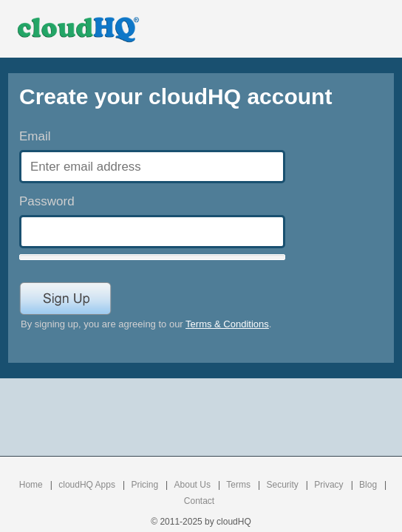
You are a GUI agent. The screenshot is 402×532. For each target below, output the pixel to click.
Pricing (144, 485)
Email (35, 136)
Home (31, 485)
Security (282, 485)
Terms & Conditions (227, 324)
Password (47, 201)
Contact (199, 501)
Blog (368, 485)
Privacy (328, 485)
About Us (193, 485)
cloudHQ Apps (87, 485)
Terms (238, 485)
